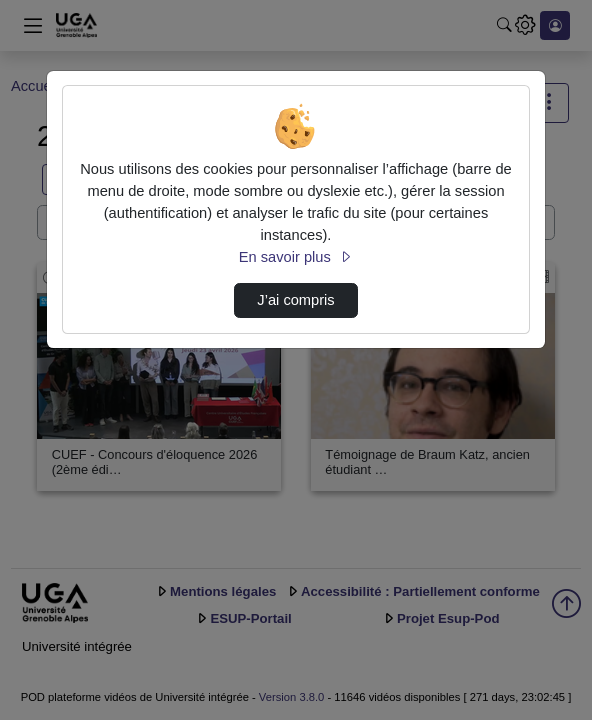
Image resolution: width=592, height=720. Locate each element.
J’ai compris (295, 300)
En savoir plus (296, 257)
